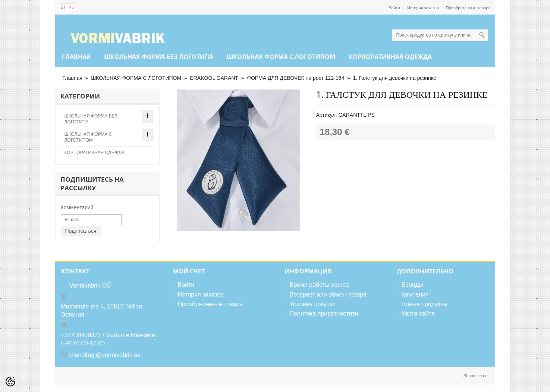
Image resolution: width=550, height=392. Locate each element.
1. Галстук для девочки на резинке (395, 78)
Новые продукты (425, 304)
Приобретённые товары (469, 8)
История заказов (423, 8)
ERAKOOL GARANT (214, 78)
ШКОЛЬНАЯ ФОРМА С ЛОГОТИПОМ (281, 57)
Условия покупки (313, 304)
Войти (394, 8)
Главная (76, 57)
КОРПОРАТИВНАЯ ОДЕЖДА (390, 57)
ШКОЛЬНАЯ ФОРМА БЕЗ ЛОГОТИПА (159, 57)
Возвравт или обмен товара (328, 294)
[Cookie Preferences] (10, 382)
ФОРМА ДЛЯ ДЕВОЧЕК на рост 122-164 (296, 78)
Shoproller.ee (476, 376)
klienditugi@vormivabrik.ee (105, 355)
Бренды (412, 285)
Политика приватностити (324, 313)
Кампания (415, 294)
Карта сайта (418, 313)
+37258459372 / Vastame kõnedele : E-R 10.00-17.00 (110, 339)
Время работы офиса (319, 285)
